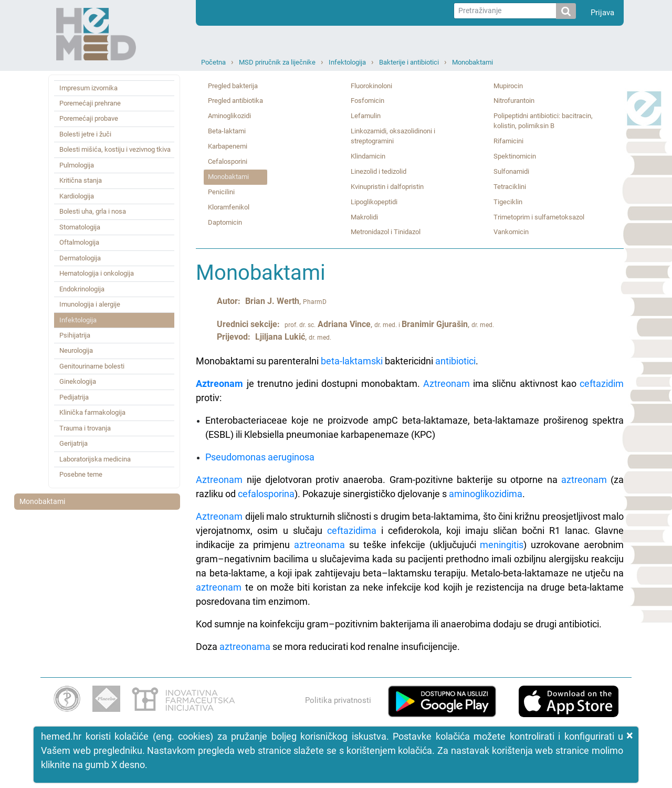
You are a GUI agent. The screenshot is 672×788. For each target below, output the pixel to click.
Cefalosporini (228, 161)
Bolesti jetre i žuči (85, 134)
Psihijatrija (75, 335)
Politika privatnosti (338, 700)
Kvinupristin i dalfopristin (387, 187)
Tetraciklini (510, 187)
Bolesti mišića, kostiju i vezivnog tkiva (115, 149)
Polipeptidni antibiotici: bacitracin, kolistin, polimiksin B (543, 121)
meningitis (502, 545)
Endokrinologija (82, 289)
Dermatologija (80, 258)
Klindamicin (368, 156)
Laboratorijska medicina (95, 459)
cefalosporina (266, 494)
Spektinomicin (515, 156)
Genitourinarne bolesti (92, 366)
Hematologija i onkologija (97, 273)
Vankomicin (511, 232)
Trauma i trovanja (85, 428)
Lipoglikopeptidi (374, 202)
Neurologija (76, 350)
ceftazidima (352, 530)
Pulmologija (77, 165)
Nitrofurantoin (514, 101)
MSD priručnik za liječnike (277, 62)
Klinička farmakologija (92, 412)
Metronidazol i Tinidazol (386, 232)
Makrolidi (364, 217)
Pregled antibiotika (235, 101)
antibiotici (455, 361)
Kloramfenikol (229, 207)
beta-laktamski (352, 361)
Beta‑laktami (227, 131)
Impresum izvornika (88, 88)
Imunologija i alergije (90, 304)
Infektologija (347, 62)
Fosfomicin (367, 101)
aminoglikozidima (486, 494)
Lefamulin (366, 116)
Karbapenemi (228, 146)
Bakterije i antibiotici (409, 62)
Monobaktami (472, 62)
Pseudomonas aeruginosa (260, 457)
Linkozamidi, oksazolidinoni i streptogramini (393, 136)
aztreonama (319, 545)
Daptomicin (225, 222)
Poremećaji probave (89, 118)
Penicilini (221, 192)
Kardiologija (77, 196)
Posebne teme (81, 474)
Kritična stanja (81, 180)
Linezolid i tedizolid (379, 171)
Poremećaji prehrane (90, 103)
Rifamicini (508, 141)
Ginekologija (78, 381)
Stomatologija (80, 227)
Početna (213, 62)
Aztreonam (219, 384)
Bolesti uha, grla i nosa (93, 211)
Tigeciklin (508, 202)
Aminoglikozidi (229, 116)
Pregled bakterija (233, 86)
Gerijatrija (73, 443)
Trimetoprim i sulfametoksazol (539, 217)
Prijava (602, 13)
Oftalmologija (79, 242)
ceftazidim (602, 384)
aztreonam (584, 480)
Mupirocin (508, 86)
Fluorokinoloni (371, 86)
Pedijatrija (74, 397)
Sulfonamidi (511, 171)
